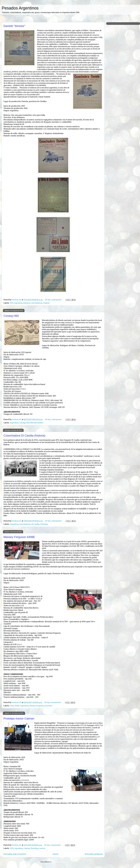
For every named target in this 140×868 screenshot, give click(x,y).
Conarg (22, 423)
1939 (12, 303)
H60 (28, 423)
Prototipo (44, 524)
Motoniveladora (37, 423)
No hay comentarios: (54, 300)
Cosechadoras (36, 303)
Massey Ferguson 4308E (19, 537)
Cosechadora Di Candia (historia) (24, 436)
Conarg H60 (11, 316)
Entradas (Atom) (59, 862)
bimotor (27, 303)
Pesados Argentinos (20, 8)
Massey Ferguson (37, 706)
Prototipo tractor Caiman (19, 719)
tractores (48, 706)
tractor (42, 848)
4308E (17, 706)
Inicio (56, 854)
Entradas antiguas (94, 854)
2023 (12, 706)
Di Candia (35, 524)
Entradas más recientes (15, 854)
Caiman (27, 848)
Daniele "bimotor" (14, 26)
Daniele (46, 303)
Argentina (18, 303)
